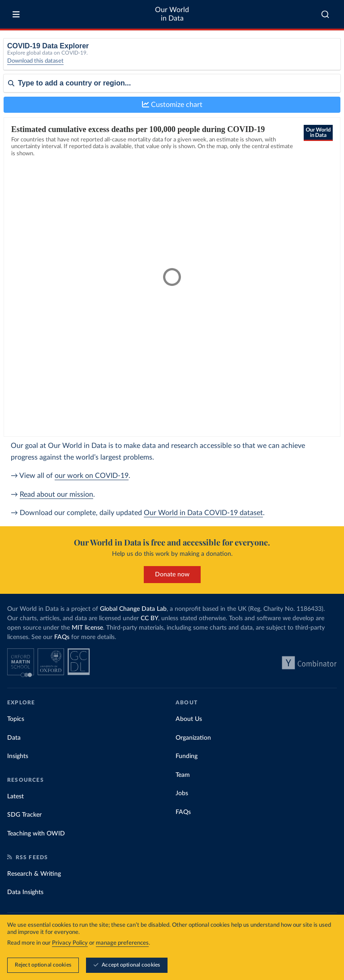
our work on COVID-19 (92, 476)
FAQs (62, 637)
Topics (16, 719)
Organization (193, 738)
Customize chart (172, 104)
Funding (187, 756)
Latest (15, 797)
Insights (18, 756)
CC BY (149, 618)
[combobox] (325, 14)
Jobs (182, 793)
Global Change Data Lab (133, 609)
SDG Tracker (24, 815)
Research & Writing (34, 874)
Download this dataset (35, 61)
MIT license (87, 628)
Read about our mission (56, 494)
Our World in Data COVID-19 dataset (203, 513)
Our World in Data (172, 14)
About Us (189, 719)
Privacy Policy (70, 943)
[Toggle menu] (16, 14)
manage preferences (122, 943)
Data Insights (25, 892)
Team (183, 775)
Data (14, 738)
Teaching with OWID (36, 834)
